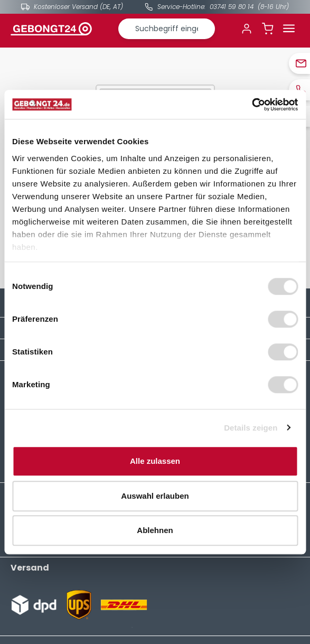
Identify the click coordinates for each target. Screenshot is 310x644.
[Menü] (289, 29)
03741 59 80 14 (232, 7)
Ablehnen (155, 530)
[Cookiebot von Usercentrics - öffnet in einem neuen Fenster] (252, 105)
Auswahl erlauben (155, 496)
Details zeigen (251, 428)
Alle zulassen (155, 461)
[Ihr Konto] (247, 29)
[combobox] (167, 29)
